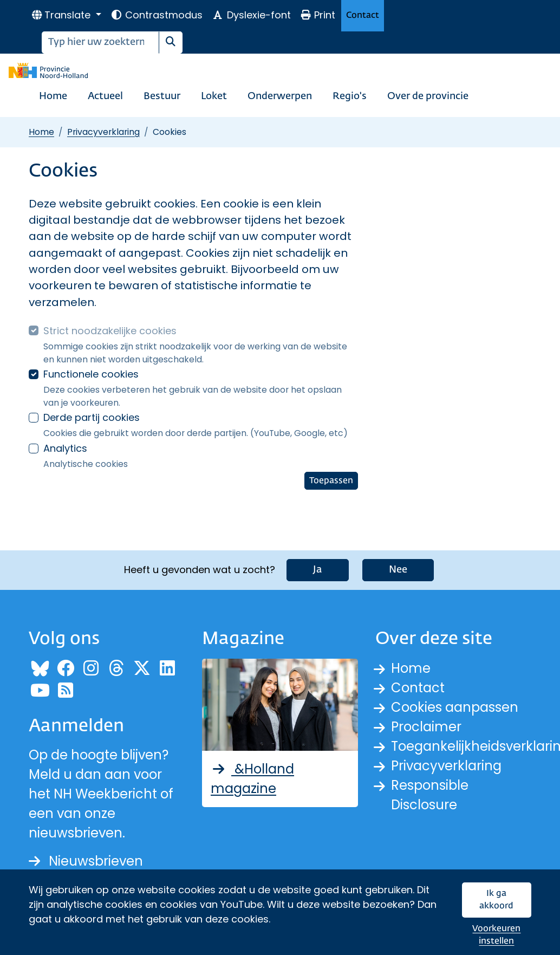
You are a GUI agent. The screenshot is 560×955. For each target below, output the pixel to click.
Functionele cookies (91, 374)
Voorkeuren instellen (496, 935)
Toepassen (331, 481)
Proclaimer (426, 727)
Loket (214, 96)
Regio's (350, 96)
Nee (398, 570)
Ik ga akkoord (496, 900)
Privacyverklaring (103, 132)
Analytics (65, 448)
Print (318, 15)
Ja (318, 570)
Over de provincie (428, 96)
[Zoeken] (100, 43)
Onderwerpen (280, 96)
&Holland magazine (252, 779)
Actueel (105, 96)
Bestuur (162, 96)
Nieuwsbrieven (86, 861)
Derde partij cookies (92, 417)
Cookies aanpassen (455, 707)
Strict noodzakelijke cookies (110, 331)
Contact (363, 15)
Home (53, 96)
